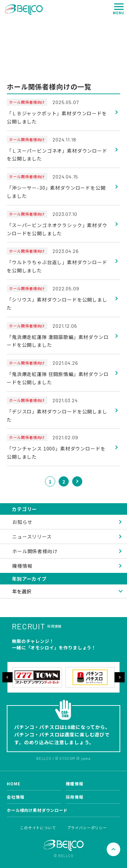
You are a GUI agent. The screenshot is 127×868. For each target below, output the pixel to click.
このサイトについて (38, 828)
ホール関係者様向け (35, 551)
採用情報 (74, 797)
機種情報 (22, 566)
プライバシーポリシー (87, 828)
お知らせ (22, 522)
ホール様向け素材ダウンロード (37, 810)
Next (120, 677)
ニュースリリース (32, 537)
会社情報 (15, 797)
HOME (13, 784)
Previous (7, 677)
